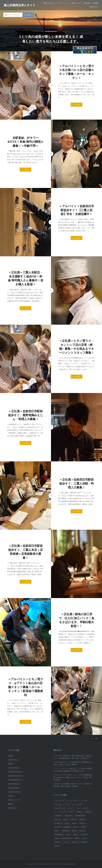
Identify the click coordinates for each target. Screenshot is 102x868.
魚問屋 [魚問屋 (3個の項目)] (84, 842)
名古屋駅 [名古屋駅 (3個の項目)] (58, 823)
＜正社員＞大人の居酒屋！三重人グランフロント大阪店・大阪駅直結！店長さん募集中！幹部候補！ (73, 785)
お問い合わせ (94, 7)
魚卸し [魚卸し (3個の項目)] (75, 842)
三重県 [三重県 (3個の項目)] (79, 812)
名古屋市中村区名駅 (15, 772)
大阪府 (10, 796)
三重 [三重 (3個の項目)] (71, 812)
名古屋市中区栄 (13, 768)
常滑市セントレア (14, 800)
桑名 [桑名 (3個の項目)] (76, 834)
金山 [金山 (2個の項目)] (85, 838)
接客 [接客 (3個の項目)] (74, 831)
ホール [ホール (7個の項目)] (71, 808)
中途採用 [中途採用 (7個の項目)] (58, 816)
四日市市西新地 (13, 784)
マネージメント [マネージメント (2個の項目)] (82, 808)
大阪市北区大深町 (14, 792)
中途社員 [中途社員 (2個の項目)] (69, 816)
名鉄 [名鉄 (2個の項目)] (67, 823)
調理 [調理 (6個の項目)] (77, 838)
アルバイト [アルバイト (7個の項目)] (59, 801)
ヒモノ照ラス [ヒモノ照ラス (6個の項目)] (60, 808)
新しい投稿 (95, 739)
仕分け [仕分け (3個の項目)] (58, 819)
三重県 (10, 756)
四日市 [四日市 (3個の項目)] (83, 823)
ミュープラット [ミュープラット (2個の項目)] (60, 812)
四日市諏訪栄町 (13, 788)
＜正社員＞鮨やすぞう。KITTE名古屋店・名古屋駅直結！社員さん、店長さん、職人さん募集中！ (73, 763)
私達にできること (49, 3)
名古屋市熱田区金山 (15, 780)
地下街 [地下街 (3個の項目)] (58, 827)
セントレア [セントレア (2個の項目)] (77, 804)
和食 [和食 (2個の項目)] (74, 823)
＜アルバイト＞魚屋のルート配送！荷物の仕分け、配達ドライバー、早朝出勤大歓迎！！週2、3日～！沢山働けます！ (73, 757)
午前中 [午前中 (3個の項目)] (74, 819)
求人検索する (28, 15)
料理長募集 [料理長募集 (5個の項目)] (59, 834)
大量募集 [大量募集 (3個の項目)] (67, 827)
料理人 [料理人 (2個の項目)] (83, 831)
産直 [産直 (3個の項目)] (57, 838)
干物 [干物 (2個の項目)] (83, 827)
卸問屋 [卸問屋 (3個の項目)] (83, 819)
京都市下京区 (12, 760)
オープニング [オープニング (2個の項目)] (71, 801)
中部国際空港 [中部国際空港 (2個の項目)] (80, 816)
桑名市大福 (12, 808)
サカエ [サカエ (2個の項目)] (58, 804)
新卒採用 (87, 3)
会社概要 (95, 3)
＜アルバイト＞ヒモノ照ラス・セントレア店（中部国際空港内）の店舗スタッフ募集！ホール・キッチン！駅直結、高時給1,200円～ (73, 777)
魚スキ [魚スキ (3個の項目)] (66, 842)
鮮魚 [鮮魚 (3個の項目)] (57, 846)
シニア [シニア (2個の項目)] (66, 804)
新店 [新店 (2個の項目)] (69, 834)
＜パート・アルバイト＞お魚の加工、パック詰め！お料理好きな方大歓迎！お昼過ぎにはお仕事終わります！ (73, 770)
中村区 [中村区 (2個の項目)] (88, 812)
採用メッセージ (77, 3)
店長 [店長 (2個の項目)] (57, 831)
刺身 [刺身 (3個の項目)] (66, 819)
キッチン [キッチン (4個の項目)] (83, 801)
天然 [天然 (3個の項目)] (76, 827)
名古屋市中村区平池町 (15, 776)
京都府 (10, 764)
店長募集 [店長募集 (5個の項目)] (66, 831)
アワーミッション (63, 3)
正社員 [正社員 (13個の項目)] (84, 834)
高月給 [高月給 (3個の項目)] (58, 842)
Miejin (74, 864)
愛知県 (10, 804)
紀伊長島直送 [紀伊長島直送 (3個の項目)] (67, 838)
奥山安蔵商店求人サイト (20, 5)
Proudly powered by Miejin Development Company (41, 864)
